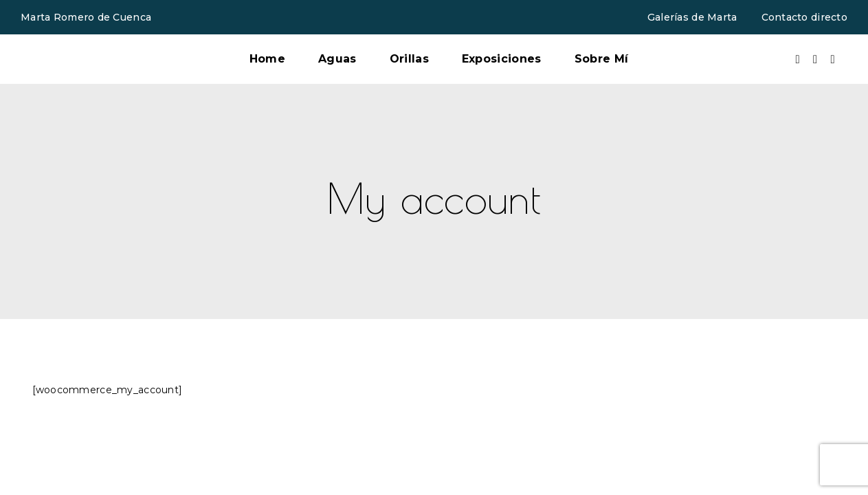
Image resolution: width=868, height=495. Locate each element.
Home (267, 59)
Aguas (337, 59)
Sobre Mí (602, 59)
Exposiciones (502, 59)
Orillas (409, 59)
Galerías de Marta (692, 17)
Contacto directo (804, 17)
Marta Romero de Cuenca (86, 17)
